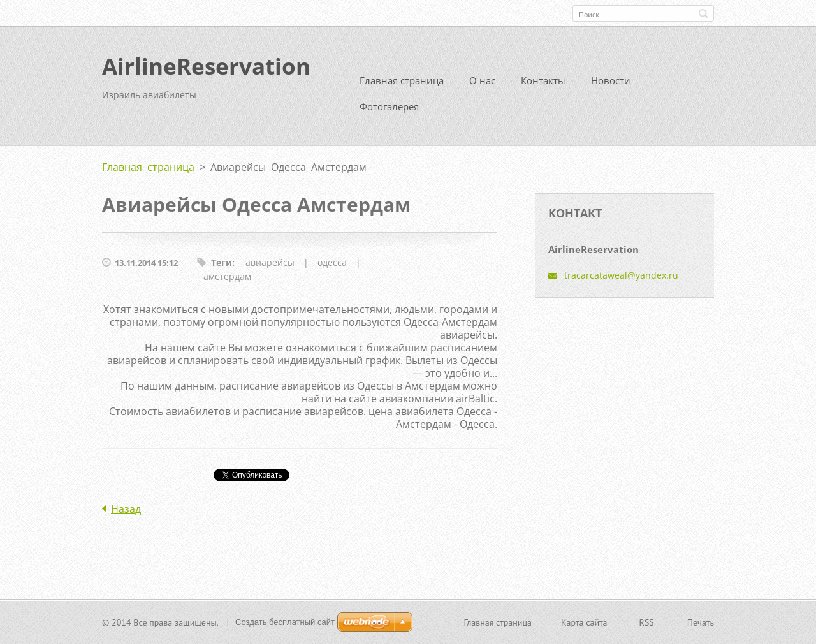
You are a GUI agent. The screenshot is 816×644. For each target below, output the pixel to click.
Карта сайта (584, 622)
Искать (703, 13)
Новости (611, 80)
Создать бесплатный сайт (285, 622)
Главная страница (402, 80)
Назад (126, 509)
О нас (482, 80)
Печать (701, 622)
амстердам (227, 276)
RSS (647, 622)
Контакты (543, 80)
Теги (222, 262)
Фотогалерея (389, 106)
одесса (332, 262)
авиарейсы (270, 262)
